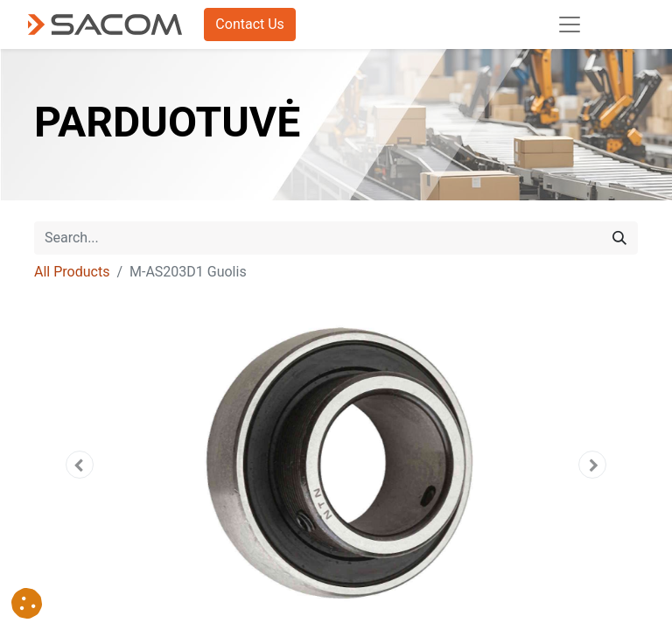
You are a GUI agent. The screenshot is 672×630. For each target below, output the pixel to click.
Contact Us (250, 24)
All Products (72, 272)
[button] (80, 465)
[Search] (619, 238)
